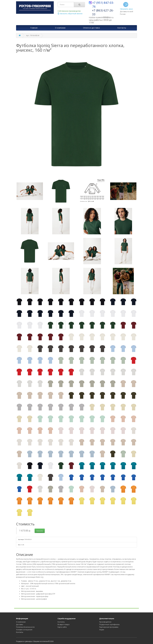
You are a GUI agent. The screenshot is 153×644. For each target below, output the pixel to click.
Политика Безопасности (25, 627)
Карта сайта (62, 627)
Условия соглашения (24, 630)
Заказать (40, 531)
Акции (102, 630)
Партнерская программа (109, 627)
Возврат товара (64, 624)
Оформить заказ (126, 6)
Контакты (20, 632)
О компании (21, 622)
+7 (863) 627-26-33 (103, 12)
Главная (34, 28)
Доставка (20, 624)
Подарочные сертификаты (109, 624)
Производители (105, 622)
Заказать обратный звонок (70, 14)
